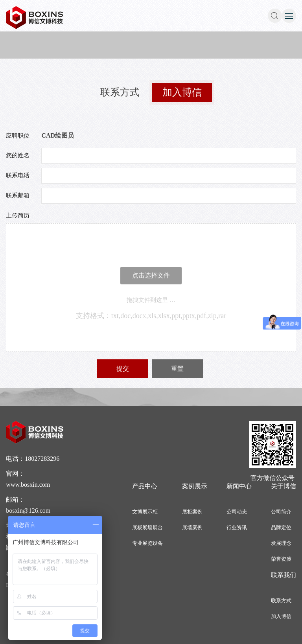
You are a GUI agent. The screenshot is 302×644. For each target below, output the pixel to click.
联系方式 (120, 92)
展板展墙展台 (147, 527)
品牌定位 (281, 527)
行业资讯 (237, 527)
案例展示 (195, 486)
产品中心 (145, 486)
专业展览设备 (147, 543)
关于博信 (284, 486)
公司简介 (281, 512)
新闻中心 (239, 486)
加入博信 (182, 92)
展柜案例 (192, 512)
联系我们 (284, 575)
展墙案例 (192, 527)
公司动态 (237, 512)
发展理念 (281, 543)
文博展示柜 (145, 512)
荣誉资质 (281, 559)
